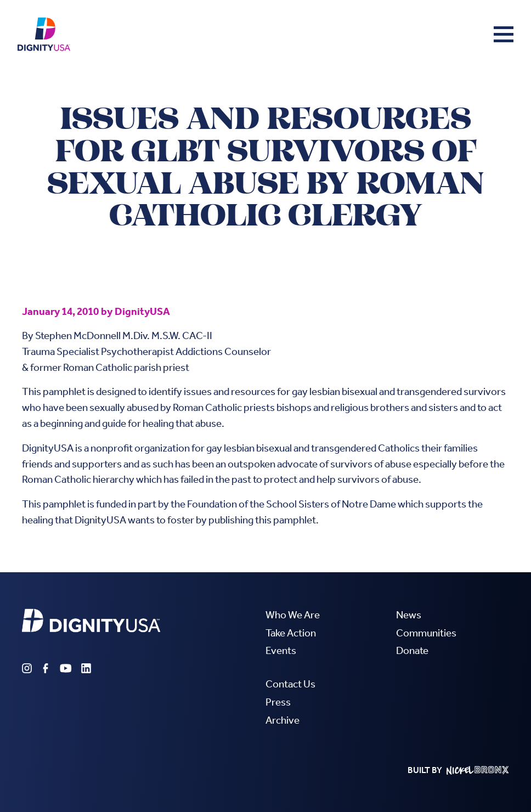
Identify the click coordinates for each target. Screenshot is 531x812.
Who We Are (293, 615)
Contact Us (290, 684)
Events (281, 650)
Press (278, 702)
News (409, 615)
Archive (283, 720)
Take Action (291, 633)
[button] (504, 34)
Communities (426, 633)
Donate (412, 650)
